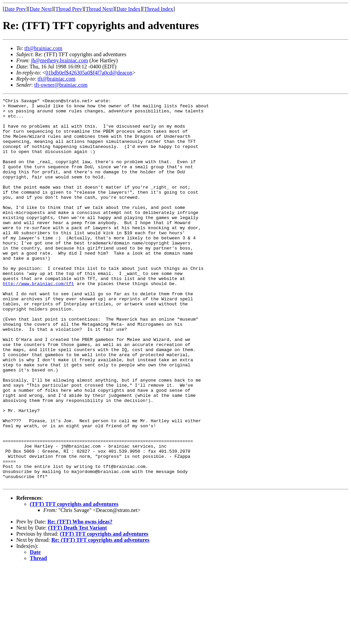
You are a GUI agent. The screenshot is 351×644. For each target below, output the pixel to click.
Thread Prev (69, 9)
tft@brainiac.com (43, 48)
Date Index (129, 9)
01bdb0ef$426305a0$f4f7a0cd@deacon (89, 73)
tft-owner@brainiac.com (61, 85)
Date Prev (15, 9)
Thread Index (159, 9)
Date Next (41, 9)
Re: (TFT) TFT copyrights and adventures (100, 617)
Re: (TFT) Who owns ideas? (80, 599)
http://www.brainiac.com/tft (38, 321)
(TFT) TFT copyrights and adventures (74, 581)
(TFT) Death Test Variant (78, 605)
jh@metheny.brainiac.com (59, 60)
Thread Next (99, 9)
